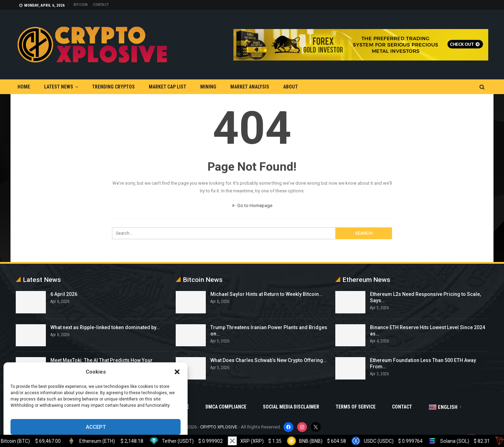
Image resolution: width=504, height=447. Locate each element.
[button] (177, 372)
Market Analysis (250, 87)
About (290, 87)
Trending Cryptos (113, 87)
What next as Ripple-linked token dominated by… (105, 327)
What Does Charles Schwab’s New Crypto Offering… (268, 360)
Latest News (59, 87)
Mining (208, 87)
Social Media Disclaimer (291, 407)
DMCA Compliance (226, 407)
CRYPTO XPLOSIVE (219, 427)
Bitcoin (80, 5)
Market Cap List (167, 87)
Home (24, 87)
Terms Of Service (356, 407)
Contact (101, 5)
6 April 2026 (64, 294)
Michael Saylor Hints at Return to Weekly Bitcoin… (266, 294)
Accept (96, 427)
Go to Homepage (252, 205)
